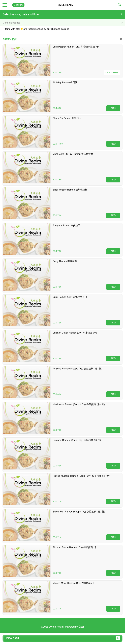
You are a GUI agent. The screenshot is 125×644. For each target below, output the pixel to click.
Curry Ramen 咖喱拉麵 (65, 261)
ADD (113, 108)
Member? (18, 5)
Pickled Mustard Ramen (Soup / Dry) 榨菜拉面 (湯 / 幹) (82, 476)
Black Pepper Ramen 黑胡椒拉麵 (70, 190)
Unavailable (112, 73)
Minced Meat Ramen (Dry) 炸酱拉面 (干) (74, 583)
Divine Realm (65, 5)
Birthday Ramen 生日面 (65, 82)
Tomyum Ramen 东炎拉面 (66, 225)
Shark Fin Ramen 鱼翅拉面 (67, 118)
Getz (81, 627)
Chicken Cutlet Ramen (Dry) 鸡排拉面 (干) (75, 333)
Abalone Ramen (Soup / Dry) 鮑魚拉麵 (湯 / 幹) (77, 369)
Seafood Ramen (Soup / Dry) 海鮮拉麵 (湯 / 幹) (77, 440)
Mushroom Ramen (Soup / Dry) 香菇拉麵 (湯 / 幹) (79, 404)
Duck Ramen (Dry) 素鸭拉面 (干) (70, 297)
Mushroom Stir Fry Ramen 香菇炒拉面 (73, 154)
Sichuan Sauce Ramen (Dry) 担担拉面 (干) (75, 547)
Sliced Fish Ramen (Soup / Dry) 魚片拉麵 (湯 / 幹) (79, 512)
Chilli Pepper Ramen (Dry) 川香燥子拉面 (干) (76, 47)
